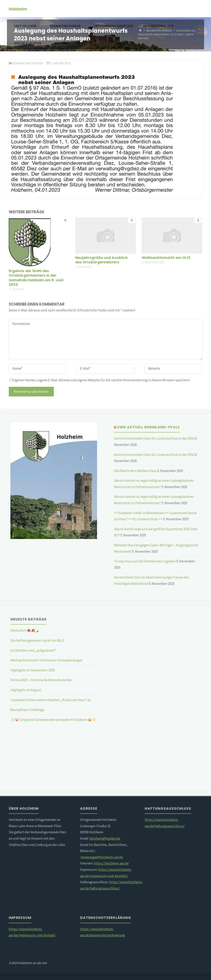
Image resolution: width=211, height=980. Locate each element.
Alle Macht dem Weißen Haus (135, 471)
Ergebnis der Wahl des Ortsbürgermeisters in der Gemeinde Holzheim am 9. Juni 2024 (36, 278)
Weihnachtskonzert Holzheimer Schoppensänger (46, 660)
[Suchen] (79, 43)
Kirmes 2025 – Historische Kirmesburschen (41, 680)
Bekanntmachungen (28, 63)
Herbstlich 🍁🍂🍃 (25, 630)
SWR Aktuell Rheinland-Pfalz (149, 427)
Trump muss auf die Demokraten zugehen (145, 561)
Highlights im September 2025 (33, 670)
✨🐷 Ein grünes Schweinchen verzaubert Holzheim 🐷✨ (53, 720)
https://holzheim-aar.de (111, 863)
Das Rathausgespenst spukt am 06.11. (38, 640)
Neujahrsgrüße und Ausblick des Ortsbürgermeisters (101, 260)
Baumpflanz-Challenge (27, 710)
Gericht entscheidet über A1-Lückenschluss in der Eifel (154, 438)
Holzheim (18, 9)
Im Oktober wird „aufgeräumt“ (33, 650)
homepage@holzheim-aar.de (102, 857)
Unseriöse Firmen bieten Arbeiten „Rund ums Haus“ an (51, 700)
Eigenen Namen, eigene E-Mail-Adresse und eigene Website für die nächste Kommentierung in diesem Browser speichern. (100, 380)
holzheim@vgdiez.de (105, 838)
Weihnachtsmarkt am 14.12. (166, 258)
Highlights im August (26, 690)
